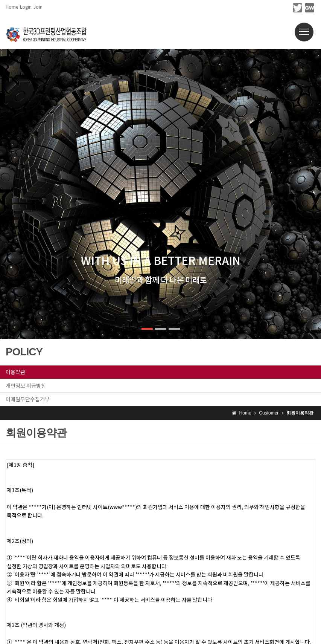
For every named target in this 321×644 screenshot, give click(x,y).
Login (26, 7)
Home (12, 7)
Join (38, 7)
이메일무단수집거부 (28, 399)
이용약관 (15, 372)
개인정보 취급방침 (26, 385)
